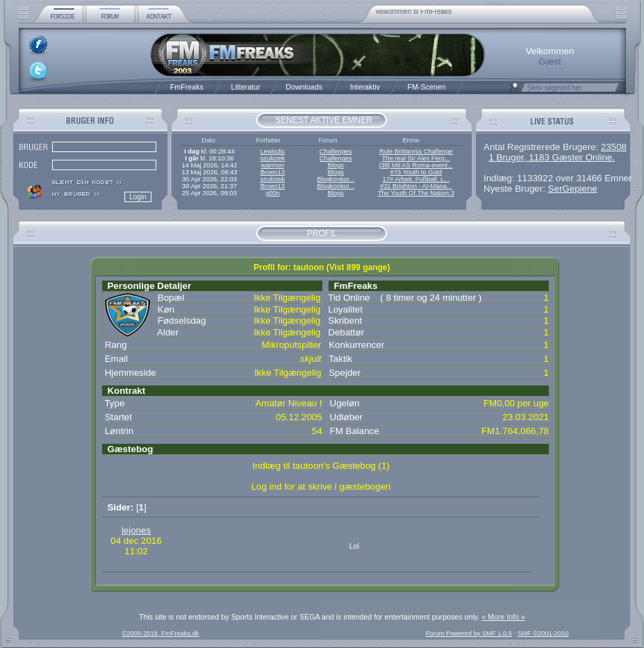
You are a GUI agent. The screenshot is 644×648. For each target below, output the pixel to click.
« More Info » (503, 617)
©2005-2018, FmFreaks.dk (160, 633)
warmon (273, 165)
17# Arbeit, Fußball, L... (416, 179)
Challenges (336, 151)
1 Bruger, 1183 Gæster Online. (552, 157)
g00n (273, 193)
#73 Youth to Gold (416, 172)
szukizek (272, 158)
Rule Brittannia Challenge (416, 151)
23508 (614, 147)
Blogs (335, 165)
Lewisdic (272, 151)
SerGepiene (573, 189)
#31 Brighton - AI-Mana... (416, 186)
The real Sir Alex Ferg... (416, 158)
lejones (136, 530)
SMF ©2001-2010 (543, 633)
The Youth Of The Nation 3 (416, 193)
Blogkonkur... (336, 179)
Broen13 (273, 172)
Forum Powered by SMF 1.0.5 (469, 633)
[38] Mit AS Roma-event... (416, 165)
